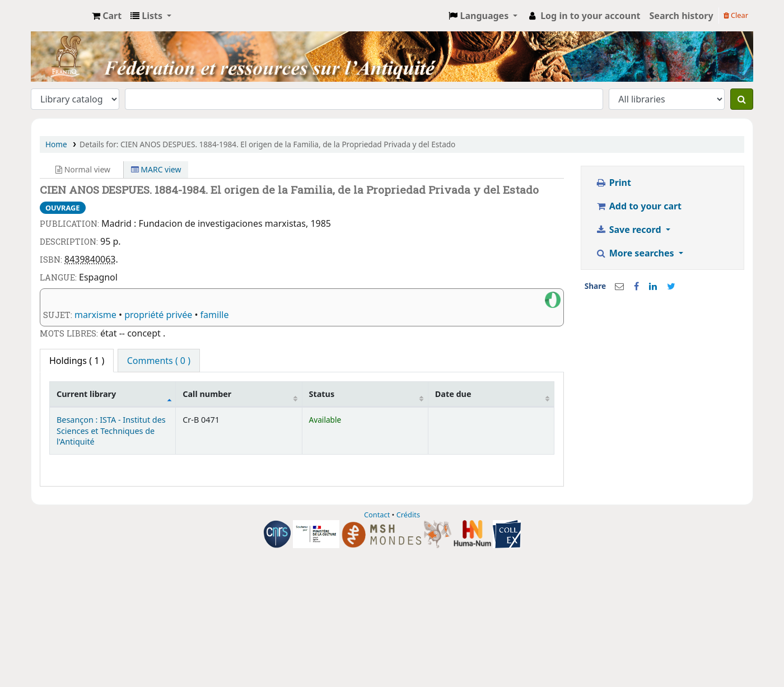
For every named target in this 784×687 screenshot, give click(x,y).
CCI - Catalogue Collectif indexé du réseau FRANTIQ (59, 16)
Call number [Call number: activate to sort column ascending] (207, 394)
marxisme (95, 315)
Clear (736, 15)
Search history (682, 16)
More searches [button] (636, 253)
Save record (629, 230)
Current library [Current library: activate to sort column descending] (86, 394)
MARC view (156, 169)
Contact (377, 515)
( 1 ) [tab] (77, 361)
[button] (107, 16)
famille (215, 315)
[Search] (742, 99)
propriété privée (158, 315)
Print (613, 183)
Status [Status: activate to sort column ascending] (322, 394)
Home (56, 144)
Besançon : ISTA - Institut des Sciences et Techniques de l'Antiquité (111, 431)
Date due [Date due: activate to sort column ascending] (453, 394)
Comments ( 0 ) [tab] (159, 361)
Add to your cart (638, 206)
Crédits (408, 515)
